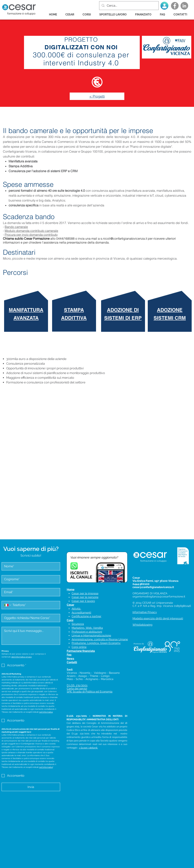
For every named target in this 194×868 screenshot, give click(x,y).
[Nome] (30, 566)
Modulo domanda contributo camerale (31, 231)
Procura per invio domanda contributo (31, 235)
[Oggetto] (30, 618)
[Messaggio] (31, 636)
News (70, 658)
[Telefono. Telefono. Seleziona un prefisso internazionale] (8, 605)
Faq (69, 655)
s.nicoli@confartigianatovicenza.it (124, 238)
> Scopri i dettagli (88, 748)
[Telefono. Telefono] (35, 605)
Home (71, 589)
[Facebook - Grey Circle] (175, 6)
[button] (88, 14)
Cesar (70, 605)
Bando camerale (16, 227)
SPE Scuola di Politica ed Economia (90, 692)
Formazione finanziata (81, 651)
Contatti (72, 662)
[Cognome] (30, 579)
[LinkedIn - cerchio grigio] (184, 6)
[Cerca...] (129, 6)
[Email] (30, 592)
